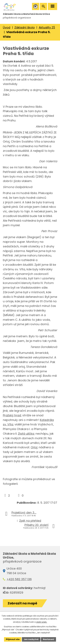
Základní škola (24, 27)
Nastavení (48, 639)
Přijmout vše (13, 639)
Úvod (7, 27)
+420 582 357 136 (19, 579)
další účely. (42, 622)
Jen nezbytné (31, 639)
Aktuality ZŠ (47, 27)
